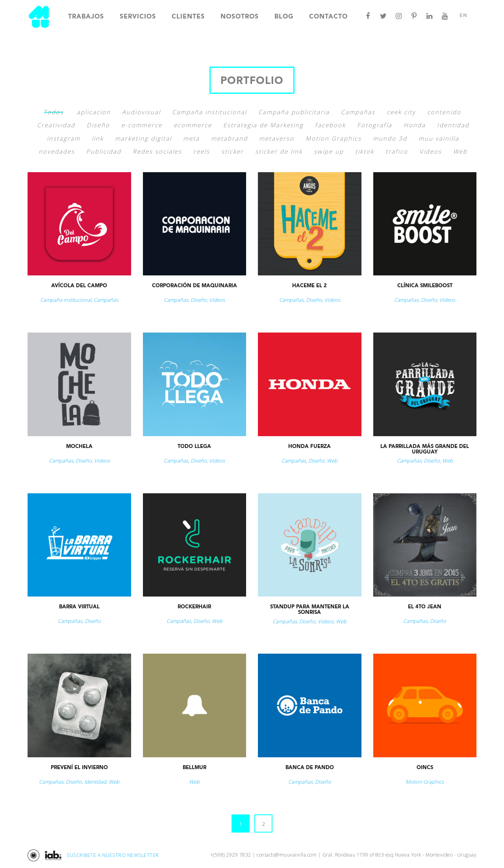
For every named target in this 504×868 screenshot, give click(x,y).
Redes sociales (157, 151)
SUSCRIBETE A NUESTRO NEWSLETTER (113, 855)
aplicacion (94, 112)
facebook (330, 125)
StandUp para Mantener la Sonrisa (310, 610)
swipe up (329, 151)
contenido (444, 112)
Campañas (358, 112)
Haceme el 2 (309, 286)
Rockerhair (194, 607)
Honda (415, 125)
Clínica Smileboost (425, 286)
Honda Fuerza (309, 447)
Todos (54, 112)
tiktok (365, 151)
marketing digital (143, 138)
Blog (284, 17)
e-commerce (142, 125)
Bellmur (195, 768)
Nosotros (240, 17)
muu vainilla (439, 138)
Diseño (98, 125)
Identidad (453, 125)
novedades (57, 151)
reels (202, 151)
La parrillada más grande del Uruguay (425, 449)
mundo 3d (390, 138)
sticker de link (279, 151)
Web (460, 151)
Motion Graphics (334, 138)
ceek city (401, 112)
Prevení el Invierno (79, 768)
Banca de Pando (310, 768)
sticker (233, 151)
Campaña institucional (209, 112)
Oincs (425, 768)
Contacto (328, 17)
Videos (431, 151)
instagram (64, 138)
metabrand (229, 138)
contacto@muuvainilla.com (287, 855)
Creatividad (56, 125)
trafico (397, 151)
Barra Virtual (79, 607)
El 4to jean (425, 607)
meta (191, 138)
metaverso (277, 138)
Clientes (188, 17)
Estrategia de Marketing (263, 125)
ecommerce (193, 125)
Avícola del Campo (79, 286)
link (98, 138)
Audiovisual (141, 112)
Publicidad (104, 151)
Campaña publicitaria (294, 112)
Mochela (79, 447)
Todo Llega (194, 447)
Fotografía (375, 125)
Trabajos (86, 17)
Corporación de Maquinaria (195, 286)
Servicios (138, 17)
